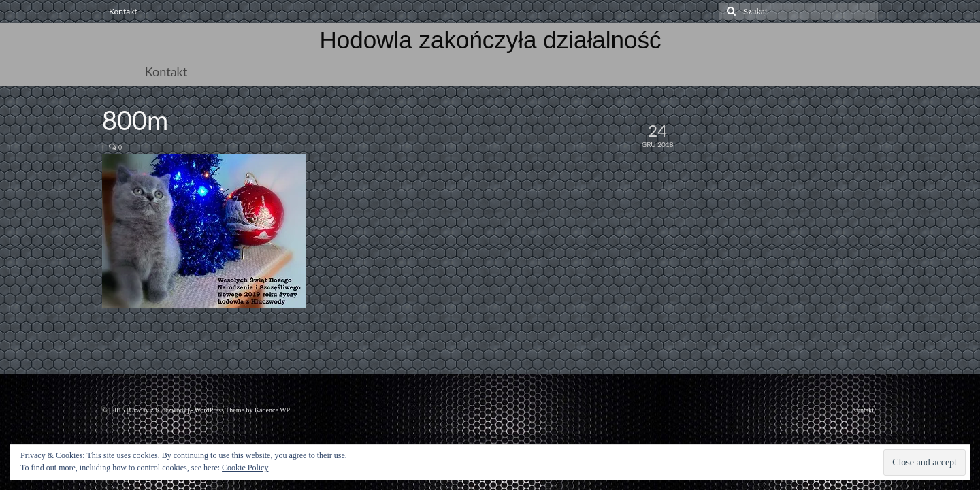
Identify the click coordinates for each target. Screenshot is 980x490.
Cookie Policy (245, 468)
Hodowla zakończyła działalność (491, 40)
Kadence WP (272, 410)
